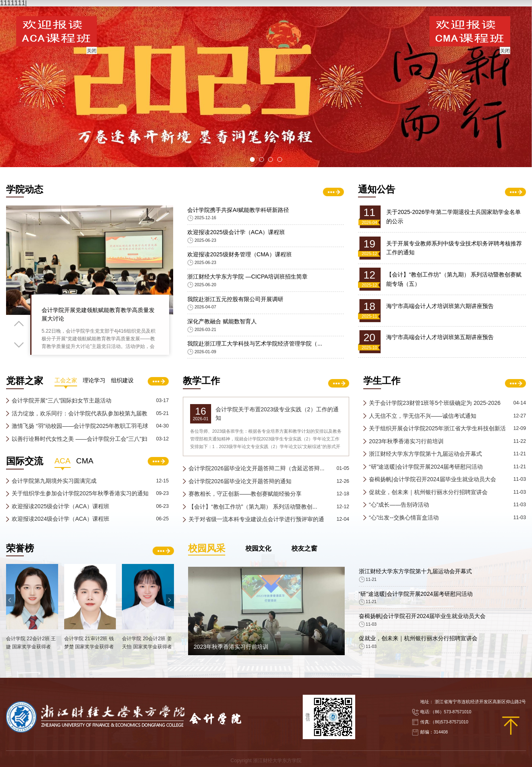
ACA (63, 516)
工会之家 (66, 436)
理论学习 (94, 436)
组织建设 (122, 436)
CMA (85, 516)
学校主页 (489, 15)
